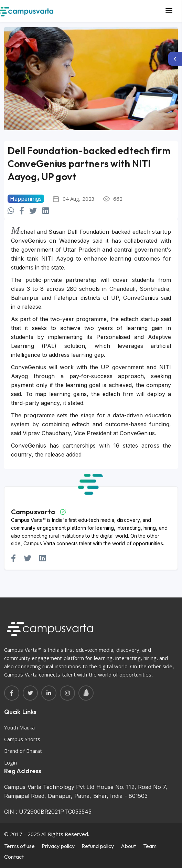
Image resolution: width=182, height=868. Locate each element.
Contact (14, 857)
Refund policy (98, 846)
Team (150, 846)
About (128, 846)
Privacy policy (58, 846)
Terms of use (19, 846)
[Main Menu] (169, 11)
